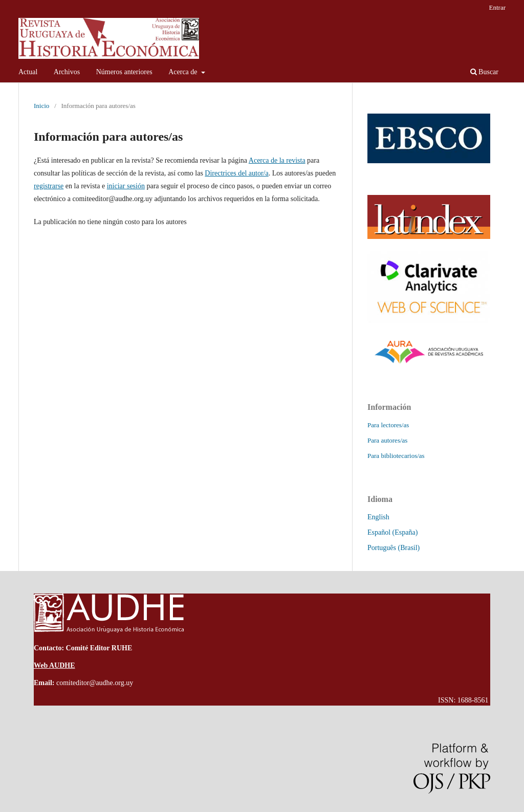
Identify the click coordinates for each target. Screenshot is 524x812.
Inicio (41, 106)
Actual (28, 72)
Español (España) (392, 532)
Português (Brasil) (394, 548)
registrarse (49, 186)
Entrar (497, 7)
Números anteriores (124, 72)
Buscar (484, 72)
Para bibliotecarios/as (396, 456)
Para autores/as (387, 440)
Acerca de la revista (277, 160)
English (378, 517)
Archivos (67, 72)
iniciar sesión (126, 186)
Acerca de (184, 72)
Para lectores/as (388, 425)
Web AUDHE (54, 665)
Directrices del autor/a (236, 173)
